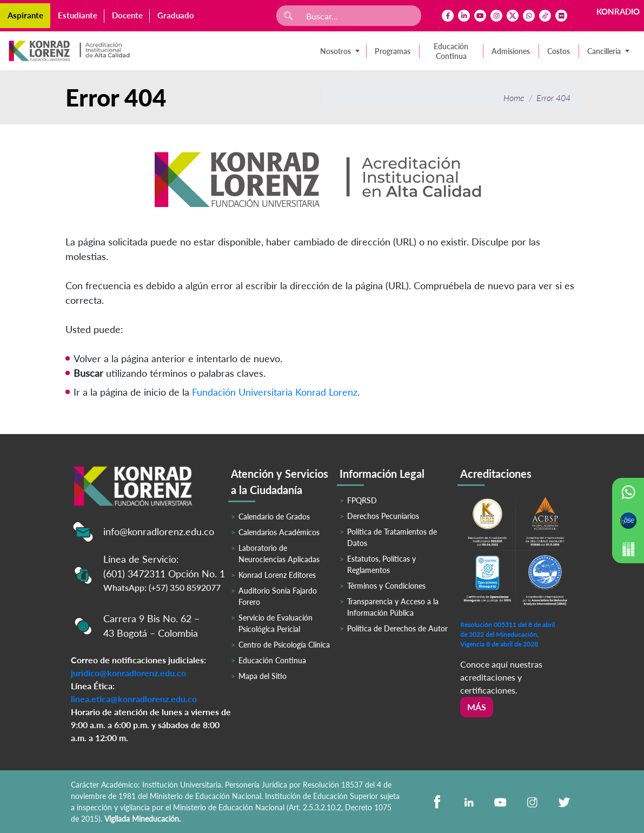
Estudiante (78, 15)
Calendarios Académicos (279, 532)
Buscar (88, 373)
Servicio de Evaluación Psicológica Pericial (275, 623)
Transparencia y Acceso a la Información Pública (393, 607)
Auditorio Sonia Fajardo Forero (278, 596)
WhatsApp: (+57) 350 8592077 (162, 587)
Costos (559, 51)
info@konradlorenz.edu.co (159, 531)
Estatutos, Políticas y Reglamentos (381, 564)
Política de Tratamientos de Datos (392, 537)
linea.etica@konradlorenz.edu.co (134, 699)
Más (477, 707)
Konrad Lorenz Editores (277, 575)
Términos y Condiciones (386, 586)
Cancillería (604, 51)
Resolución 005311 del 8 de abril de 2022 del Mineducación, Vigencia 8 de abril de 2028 (507, 634)
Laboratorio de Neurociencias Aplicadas (279, 554)
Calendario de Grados (274, 517)
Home (514, 98)
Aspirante (25, 15)
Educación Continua (451, 51)
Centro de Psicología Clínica (284, 645)
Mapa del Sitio (263, 676)
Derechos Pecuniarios (383, 516)
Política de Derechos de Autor (397, 628)
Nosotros (336, 51)
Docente (127, 15)
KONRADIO (618, 11)
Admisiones (511, 51)
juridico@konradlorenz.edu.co (128, 673)
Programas (393, 51)
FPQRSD (362, 500)
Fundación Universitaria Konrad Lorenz (275, 392)
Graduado (176, 15)
